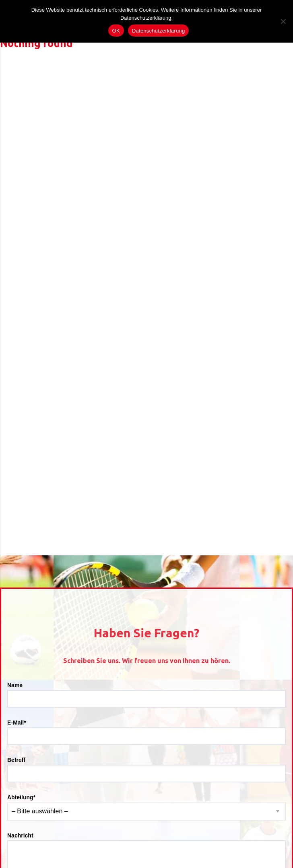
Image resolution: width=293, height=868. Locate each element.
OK (116, 31)
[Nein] (283, 21)
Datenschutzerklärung (158, 31)
